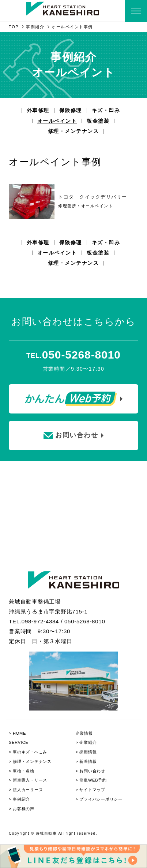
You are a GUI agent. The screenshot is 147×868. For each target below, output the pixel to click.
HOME (19, 733)
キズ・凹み (106, 110)
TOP (14, 27)
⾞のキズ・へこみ (30, 752)
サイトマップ (92, 790)
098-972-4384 (40, 621)
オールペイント (57, 121)
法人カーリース (28, 790)
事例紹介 (35, 27)
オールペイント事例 (72, 27)
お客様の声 (24, 809)
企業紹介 (88, 742)
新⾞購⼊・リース (30, 780)
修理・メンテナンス (73, 131)
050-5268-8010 (85, 621)
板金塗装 (98, 121)
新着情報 (88, 761)
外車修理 (38, 110)
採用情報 (88, 752)
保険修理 (71, 110)
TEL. (73, 356)
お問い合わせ (92, 771)
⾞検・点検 (24, 771)
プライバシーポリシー (101, 799)
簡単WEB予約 (93, 780)
